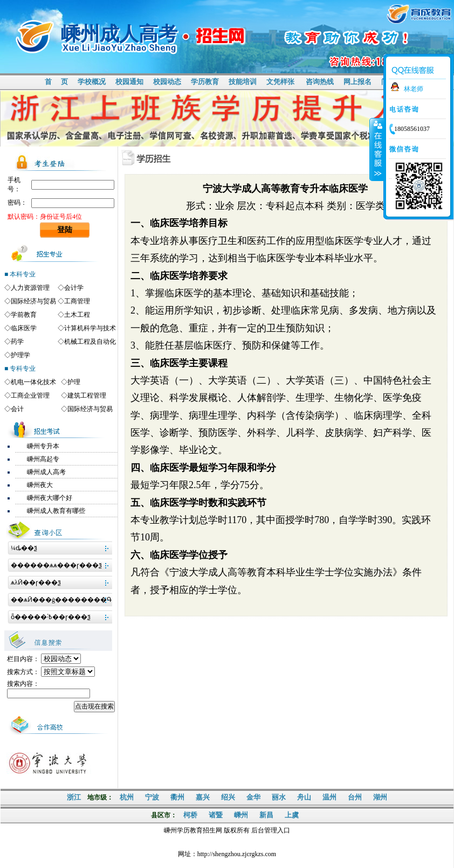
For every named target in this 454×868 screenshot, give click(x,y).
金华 (253, 797)
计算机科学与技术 (90, 328)
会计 (17, 409)
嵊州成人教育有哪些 (56, 511)
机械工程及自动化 (90, 342)
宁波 (152, 797)
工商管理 (77, 301)
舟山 (304, 797)
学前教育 (24, 315)
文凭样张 (280, 82)
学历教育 (205, 82)
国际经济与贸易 (33, 301)
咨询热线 (320, 82)
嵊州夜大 (40, 485)
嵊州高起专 (43, 459)
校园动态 (167, 82)
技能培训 (243, 82)
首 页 (56, 82)
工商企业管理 (30, 395)
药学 (17, 342)
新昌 (266, 815)
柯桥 (190, 815)
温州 (329, 797)
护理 (74, 382)
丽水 (279, 797)
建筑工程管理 (87, 395)
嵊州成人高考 (46, 472)
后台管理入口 (271, 830)
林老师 (414, 89)
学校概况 (92, 82)
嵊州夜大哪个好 (50, 498)
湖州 (380, 797)
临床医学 (24, 328)
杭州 (127, 797)
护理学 (20, 355)
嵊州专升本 (43, 446)
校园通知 (129, 82)
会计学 (74, 288)
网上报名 (357, 82)
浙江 (74, 797)
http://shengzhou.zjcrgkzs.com (237, 854)
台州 (355, 797)
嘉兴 (203, 797)
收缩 (377, 149)
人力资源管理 (30, 288)
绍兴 (228, 797)
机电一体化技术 (33, 382)
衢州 (177, 797)
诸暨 (216, 815)
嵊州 (241, 815)
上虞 (292, 815)
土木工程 (77, 315)
